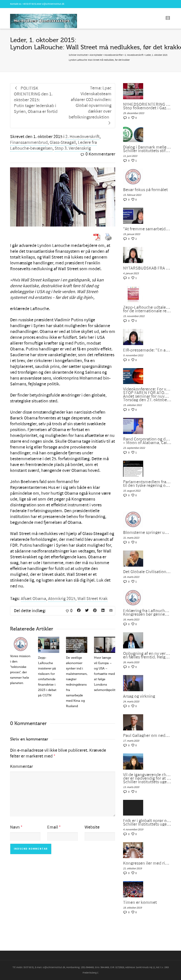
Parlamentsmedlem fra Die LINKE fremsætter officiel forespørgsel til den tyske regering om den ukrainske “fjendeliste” (147, 484)
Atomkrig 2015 (62, 599)
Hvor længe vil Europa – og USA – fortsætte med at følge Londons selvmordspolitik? (107, 674)
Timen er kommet (140, 902)
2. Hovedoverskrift (82, 137)
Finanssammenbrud (29, 142)
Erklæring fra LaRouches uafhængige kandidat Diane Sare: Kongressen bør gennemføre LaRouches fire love (147, 613)
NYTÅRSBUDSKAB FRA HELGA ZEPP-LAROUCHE (147, 268)
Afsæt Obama (33, 599)
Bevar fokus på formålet (145, 190)
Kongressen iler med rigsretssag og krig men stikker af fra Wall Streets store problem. (147, 863)
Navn (15, 827)
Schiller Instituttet (78, 55)
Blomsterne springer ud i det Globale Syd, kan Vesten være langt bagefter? (147, 533)
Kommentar (21, 766)
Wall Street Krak (93, 599)
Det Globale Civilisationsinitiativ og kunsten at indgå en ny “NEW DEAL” (147, 572)
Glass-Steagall (63, 142)
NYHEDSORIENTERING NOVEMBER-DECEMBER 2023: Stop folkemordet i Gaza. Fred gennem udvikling (147, 106)
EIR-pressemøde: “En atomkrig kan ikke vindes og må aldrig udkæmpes (147, 350)
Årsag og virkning (139, 696)
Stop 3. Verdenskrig (73, 148)
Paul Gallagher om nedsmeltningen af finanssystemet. (147, 736)
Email (53, 827)
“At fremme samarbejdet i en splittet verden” (147, 229)
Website (92, 827)
